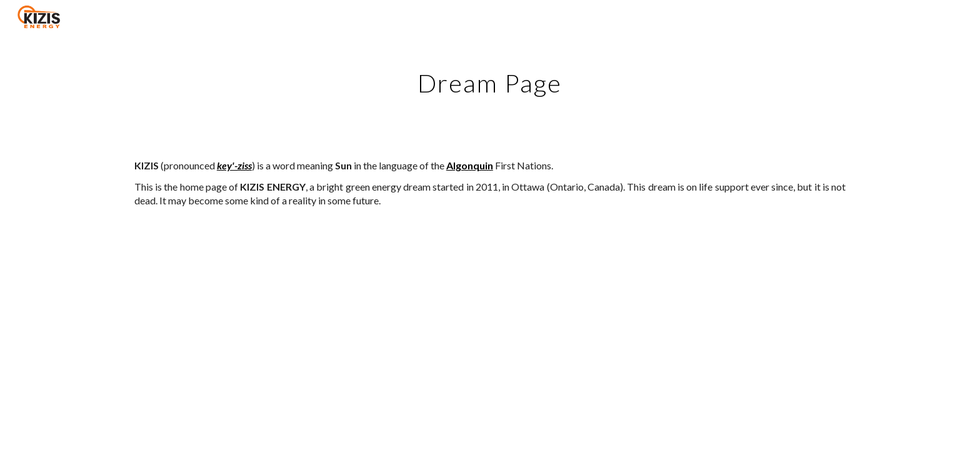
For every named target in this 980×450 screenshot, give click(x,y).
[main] (490, 78)
